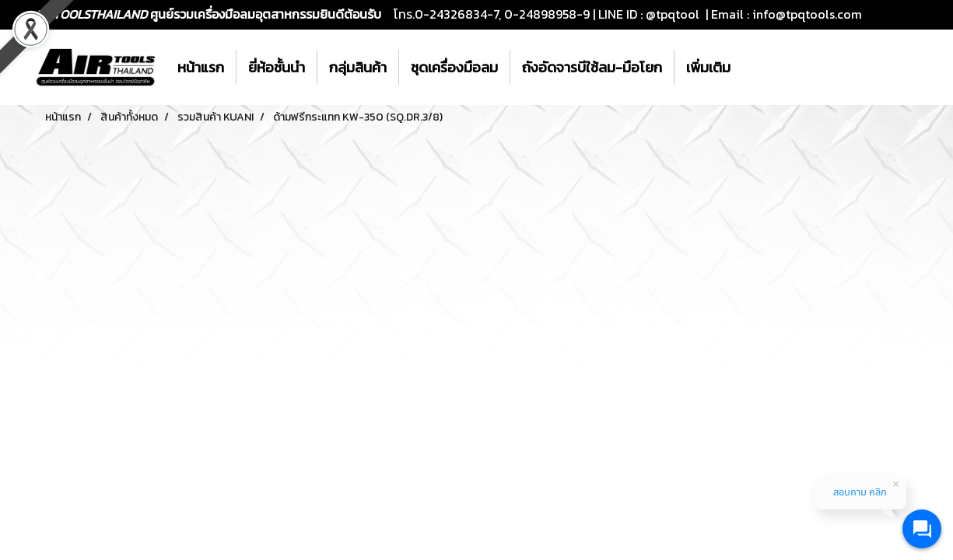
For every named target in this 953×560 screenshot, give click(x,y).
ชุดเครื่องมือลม (454, 67)
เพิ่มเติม (708, 67)
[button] (756, 68)
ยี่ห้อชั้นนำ (277, 67)
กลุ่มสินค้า (358, 67)
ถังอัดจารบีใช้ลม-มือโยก (592, 67)
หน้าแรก (201, 67)
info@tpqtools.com (807, 14)
